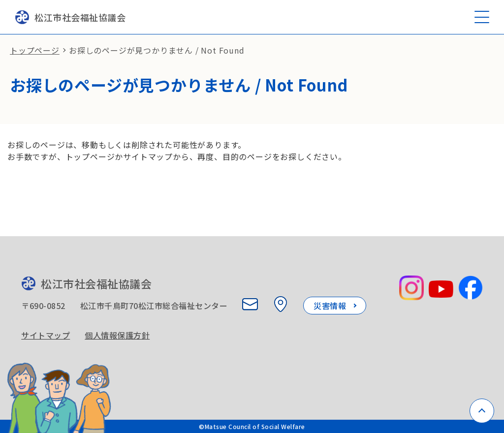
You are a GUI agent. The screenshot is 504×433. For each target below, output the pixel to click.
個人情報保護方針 (117, 335)
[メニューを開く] (482, 17)
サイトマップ (46, 335)
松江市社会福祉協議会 (70, 17)
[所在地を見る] (281, 304)
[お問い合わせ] (250, 304)
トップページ (35, 50)
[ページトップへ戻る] (482, 411)
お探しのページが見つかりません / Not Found (157, 50)
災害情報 (330, 306)
